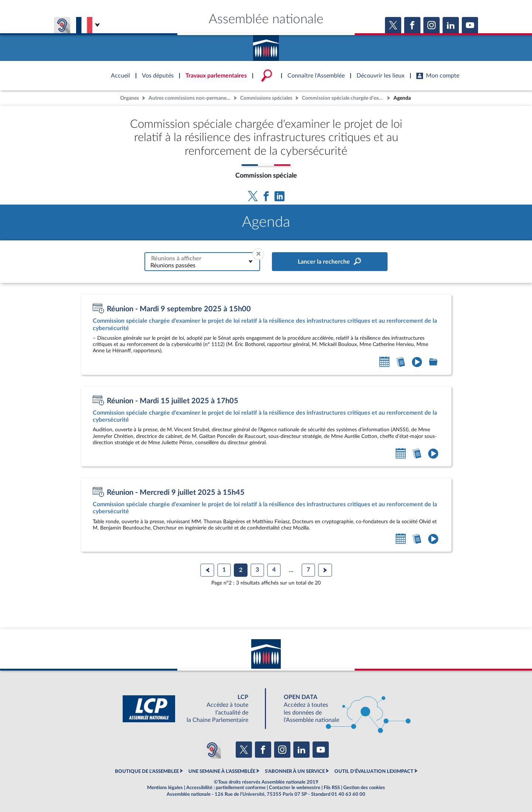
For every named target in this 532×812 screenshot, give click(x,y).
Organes (129, 98)
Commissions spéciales (266, 98)
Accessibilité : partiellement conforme (226, 788)
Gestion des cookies (364, 788)
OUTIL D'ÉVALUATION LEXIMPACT (374, 771)
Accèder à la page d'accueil (266, 45)
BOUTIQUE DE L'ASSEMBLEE (147, 771)
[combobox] (202, 262)
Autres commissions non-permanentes (190, 98)
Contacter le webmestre (295, 788)
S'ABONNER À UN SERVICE (295, 771)
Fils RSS (332, 788)
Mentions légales (165, 788)
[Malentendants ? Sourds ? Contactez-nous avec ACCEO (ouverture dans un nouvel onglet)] (212, 750)
